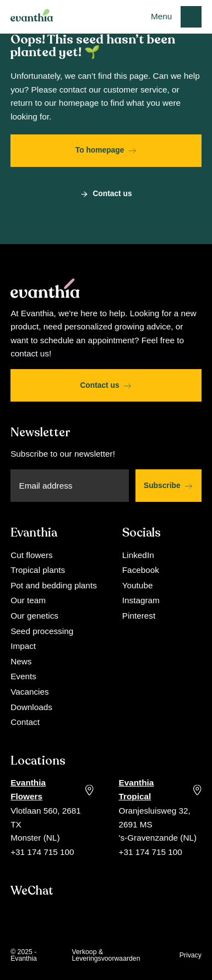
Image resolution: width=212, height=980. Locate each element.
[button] (176, 17)
